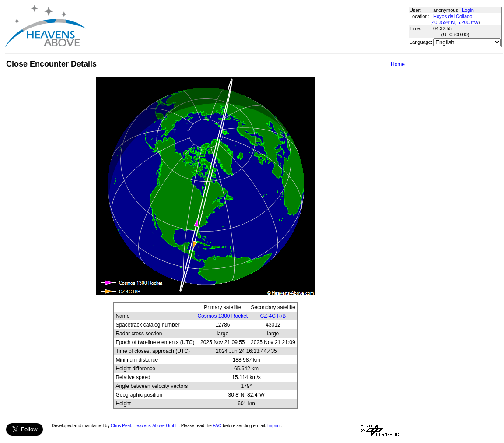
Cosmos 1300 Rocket (222, 316)
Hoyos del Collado (453, 16)
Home (398, 64)
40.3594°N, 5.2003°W (455, 22)
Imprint (274, 426)
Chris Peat (121, 426)
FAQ (217, 426)
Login (468, 10)
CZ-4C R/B (273, 316)
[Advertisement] (247, 26)
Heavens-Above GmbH (156, 426)
